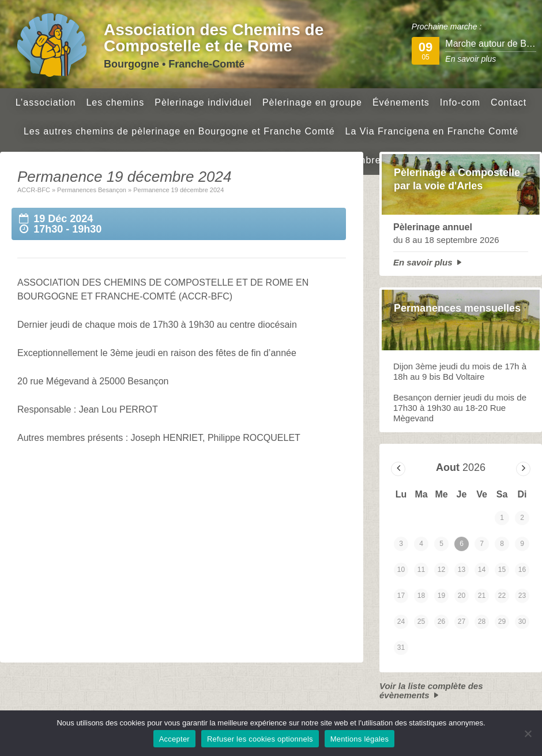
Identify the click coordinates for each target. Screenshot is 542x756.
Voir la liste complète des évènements (431, 690)
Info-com (460, 102)
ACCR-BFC (34, 190)
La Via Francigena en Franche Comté (432, 131)
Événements (401, 102)
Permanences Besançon (92, 190)
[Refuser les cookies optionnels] (528, 733)
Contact (509, 102)
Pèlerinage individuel (203, 102)
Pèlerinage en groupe (312, 102)
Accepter (174, 739)
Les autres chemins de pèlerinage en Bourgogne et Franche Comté (179, 131)
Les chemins (115, 102)
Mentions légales (360, 739)
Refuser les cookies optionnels (260, 739)
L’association (46, 102)
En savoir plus (423, 262)
